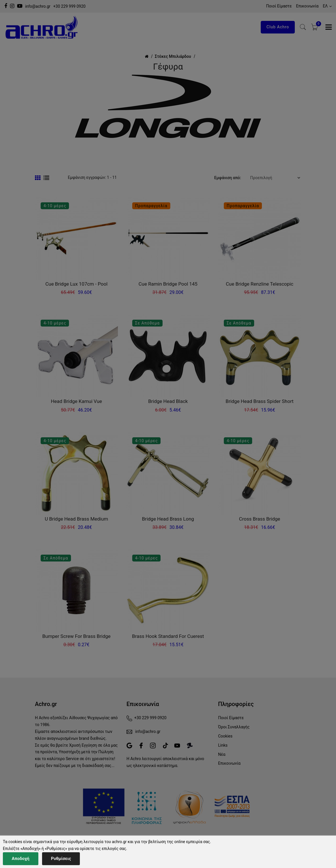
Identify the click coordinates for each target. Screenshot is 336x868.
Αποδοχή (21, 859)
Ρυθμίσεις (61, 859)
